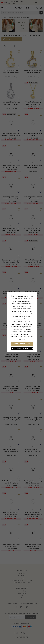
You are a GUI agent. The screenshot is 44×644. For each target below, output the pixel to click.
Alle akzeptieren (22, 336)
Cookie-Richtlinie (19, 326)
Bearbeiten (30, 341)
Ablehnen (14, 341)
